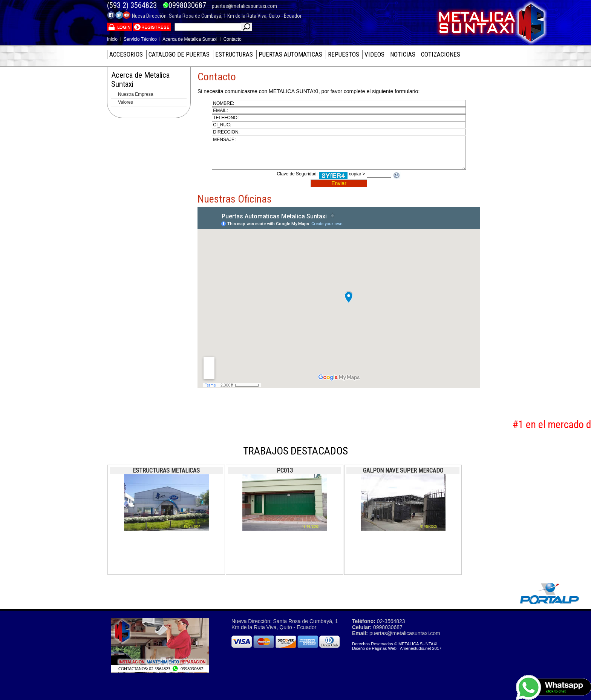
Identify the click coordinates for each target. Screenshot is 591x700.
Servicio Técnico (140, 39)
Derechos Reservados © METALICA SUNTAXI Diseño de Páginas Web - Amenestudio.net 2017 (397, 646)
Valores (126, 102)
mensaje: (339, 153)
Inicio (112, 39)
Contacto (233, 39)
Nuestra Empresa (136, 94)
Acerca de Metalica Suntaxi (190, 39)
